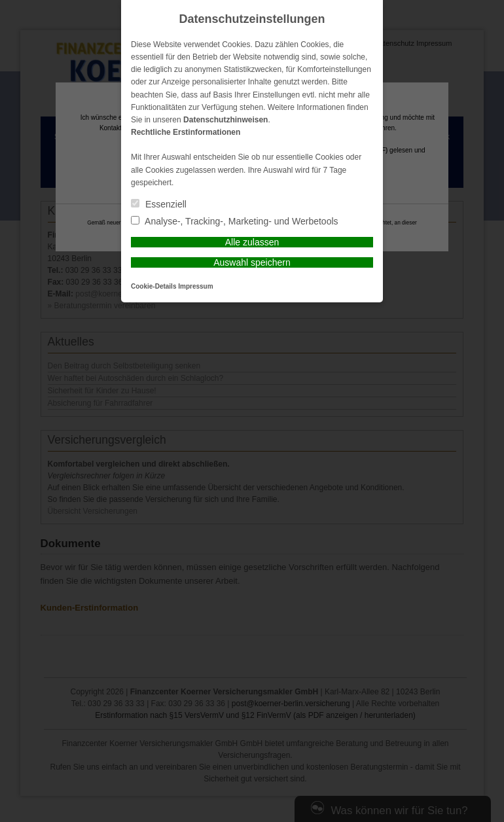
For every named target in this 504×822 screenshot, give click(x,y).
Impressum (195, 286)
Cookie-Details (153, 286)
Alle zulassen (252, 242)
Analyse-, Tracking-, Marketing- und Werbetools (235, 221)
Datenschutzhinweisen (225, 120)
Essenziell (159, 204)
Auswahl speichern (252, 262)
